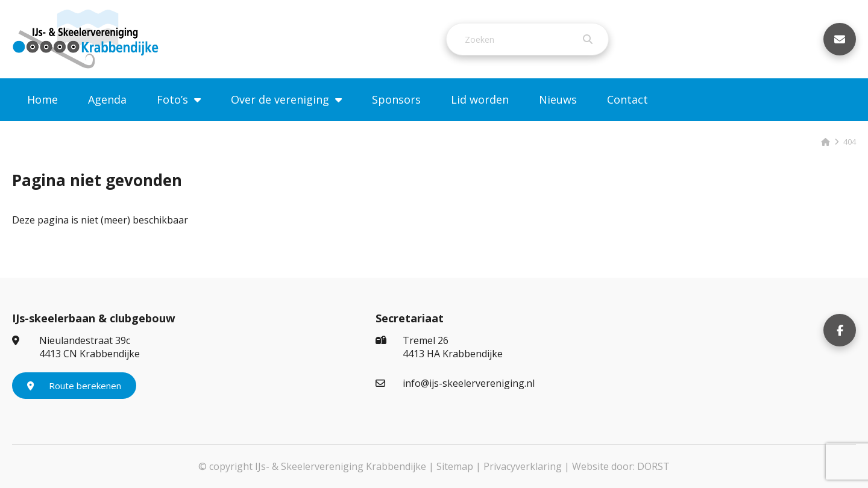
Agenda (107, 99)
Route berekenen (74, 386)
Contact (627, 99)
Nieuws (558, 99)
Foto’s (172, 99)
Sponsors (396, 99)
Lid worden (480, 99)
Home (42, 99)
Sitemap (455, 466)
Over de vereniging (280, 99)
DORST (653, 466)
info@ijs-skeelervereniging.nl (455, 383)
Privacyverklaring (523, 466)
